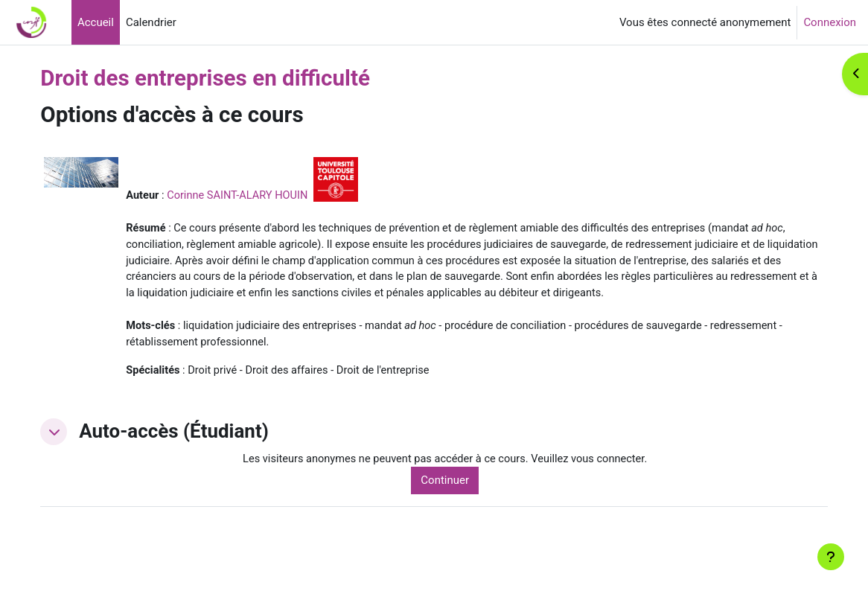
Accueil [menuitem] (96, 22)
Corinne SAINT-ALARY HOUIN (267, 195)
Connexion (830, 22)
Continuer (464, 502)
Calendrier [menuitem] (151, 22)
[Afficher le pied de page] (831, 557)
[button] (80, 453)
